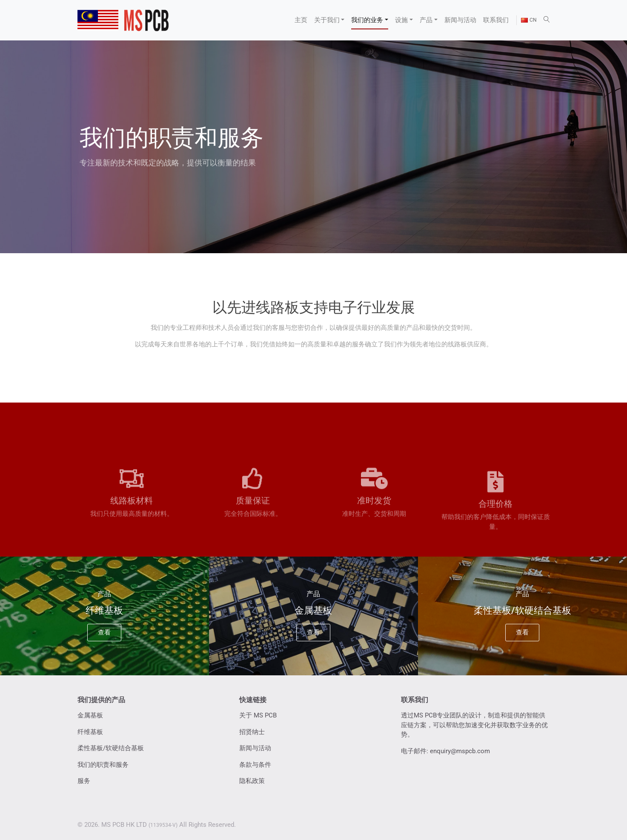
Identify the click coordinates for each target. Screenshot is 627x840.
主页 (301, 20)
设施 (401, 20)
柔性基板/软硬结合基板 (111, 748)
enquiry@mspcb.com (460, 751)
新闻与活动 (460, 20)
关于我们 (327, 20)
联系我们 (496, 20)
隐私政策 (252, 781)
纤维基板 (90, 732)
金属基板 (90, 715)
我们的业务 (367, 20)
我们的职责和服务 (103, 765)
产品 (426, 20)
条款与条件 (255, 765)
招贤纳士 (252, 732)
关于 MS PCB (258, 715)
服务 (84, 781)
